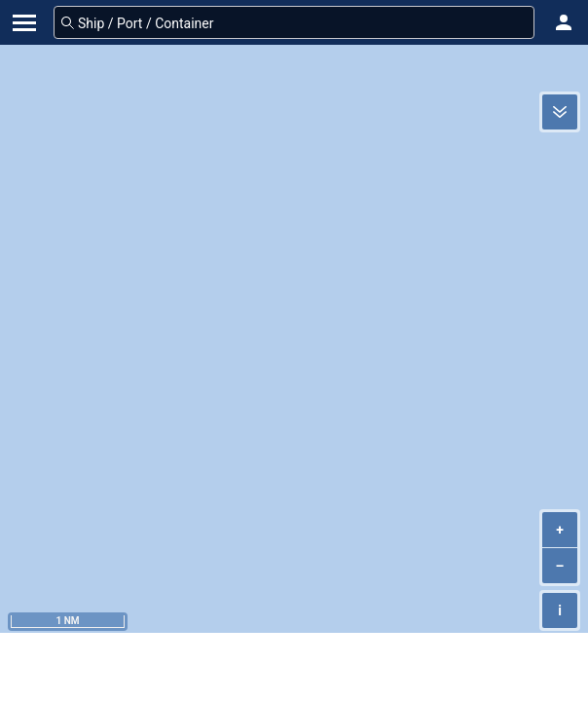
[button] (564, 22)
